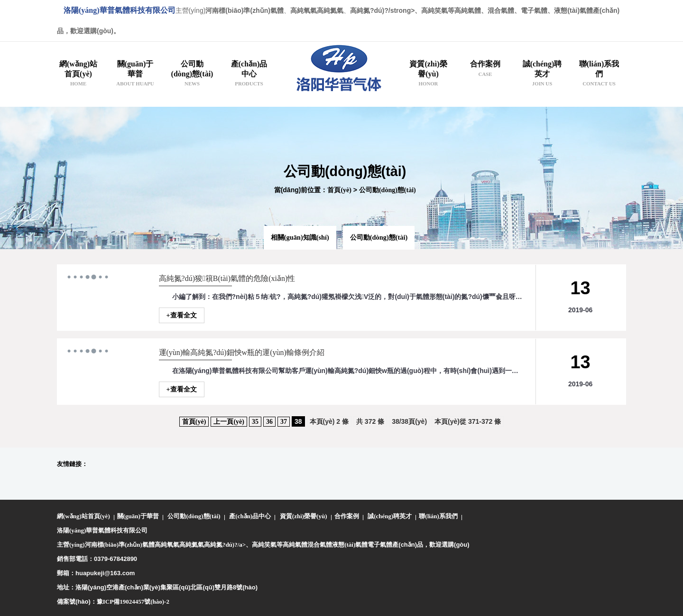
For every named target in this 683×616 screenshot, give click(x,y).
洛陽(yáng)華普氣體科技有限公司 (120, 10)
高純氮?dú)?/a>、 (228, 545)
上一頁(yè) (229, 422)
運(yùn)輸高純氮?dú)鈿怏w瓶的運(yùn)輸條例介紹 (242, 352)
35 (255, 422)
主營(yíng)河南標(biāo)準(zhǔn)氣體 (106, 545)
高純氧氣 (167, 545)
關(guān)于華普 (138, 516)
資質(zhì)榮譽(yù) (304, 516)
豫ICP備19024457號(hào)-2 (133, 602)
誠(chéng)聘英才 (390, 516)
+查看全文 (182, 315)
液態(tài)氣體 (350, 545)
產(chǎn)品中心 (250, 516)
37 (284, 422)
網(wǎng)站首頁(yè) (83, 516)
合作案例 (347, 516)
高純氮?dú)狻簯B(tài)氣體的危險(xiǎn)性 (227, 278)
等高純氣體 (292, 545)
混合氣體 (320, 545)
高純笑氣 (264, 545)
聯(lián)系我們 (438, 516)
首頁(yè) (339, 190)
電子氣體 (380, 545)
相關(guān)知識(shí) (300, 237)
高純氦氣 (192, 545)
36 (269, 422)
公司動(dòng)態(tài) (388, 190)
